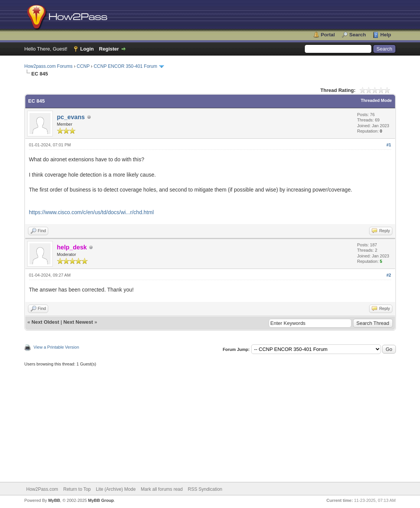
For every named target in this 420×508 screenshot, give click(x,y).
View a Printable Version (56, 347)
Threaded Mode (376, 100)
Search (357, 35)
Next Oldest (45, 322)
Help (386, 35)
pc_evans (71, 117)
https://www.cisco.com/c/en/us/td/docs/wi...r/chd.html (92, 212)
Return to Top (77, 489)
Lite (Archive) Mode (116, 489)
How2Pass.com (42, 489)
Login (87, 49)
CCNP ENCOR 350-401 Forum (126, 66)
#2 (389, 275)
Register (109, 49)
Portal (328, 35)
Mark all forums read (162, 489)
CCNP (83, 66)
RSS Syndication (205, 489)
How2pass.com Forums (49, 66)
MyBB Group (101, 500)
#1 (389, 145)
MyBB (54, 500)
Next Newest (78, 322)
